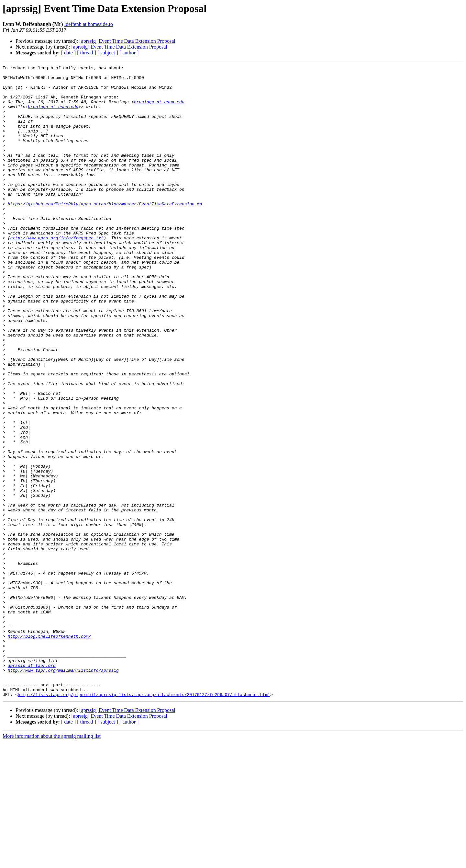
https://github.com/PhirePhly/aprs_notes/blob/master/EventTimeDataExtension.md (105, 232)
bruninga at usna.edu (159, 109)
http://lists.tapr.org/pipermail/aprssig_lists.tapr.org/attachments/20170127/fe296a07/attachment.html (144, 821)
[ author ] (129, 53)
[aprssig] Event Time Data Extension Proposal (127, 41)
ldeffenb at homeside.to (89, 24)
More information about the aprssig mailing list (52, 862)
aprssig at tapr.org (32, 786)
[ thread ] (87, 53)
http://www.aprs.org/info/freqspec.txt (57, 273)
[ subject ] (108, 53)
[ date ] (68, 53)
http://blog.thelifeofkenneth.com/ (49, 751)
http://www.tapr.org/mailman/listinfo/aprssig (63, 792)
